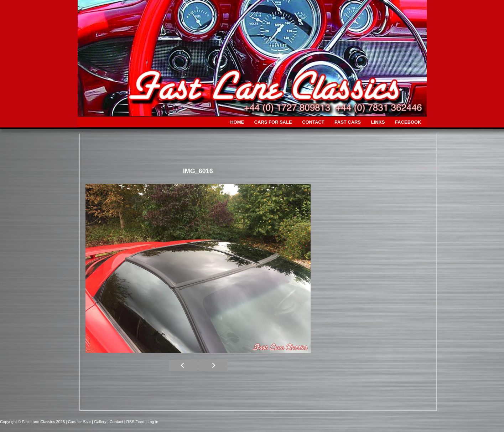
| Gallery (100, 422)
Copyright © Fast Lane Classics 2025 (33, 422)
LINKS (378, 122)
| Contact (116, 422)
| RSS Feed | (136, 422)
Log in (153, 422)
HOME (237, 122)
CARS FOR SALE (273, 122)
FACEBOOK (408, 122)
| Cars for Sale (79, 422)
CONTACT (313, 122)
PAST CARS (348, 122)
